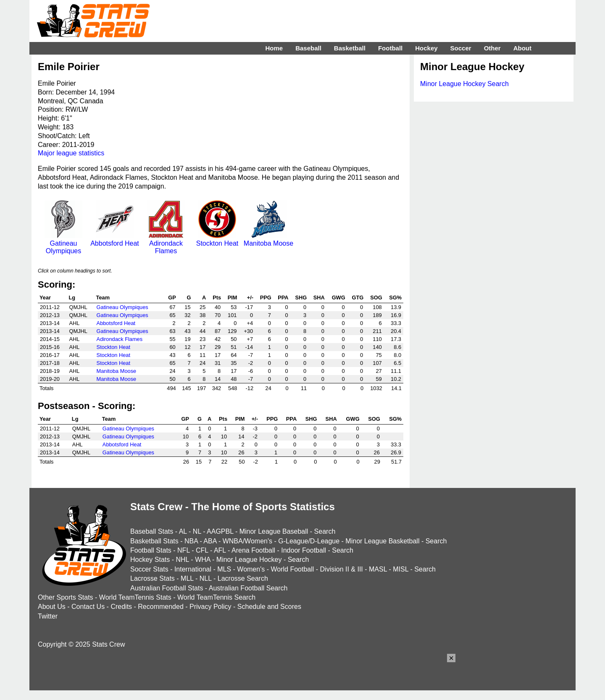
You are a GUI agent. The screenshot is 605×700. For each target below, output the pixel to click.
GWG (339, 298)
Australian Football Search (248, 588)
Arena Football (253, 550)
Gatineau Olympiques (63, 243)
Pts (217, 298)
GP (172, 298)
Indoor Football (304, 550)
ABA (210, 541)
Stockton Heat (217, 240)
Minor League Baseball (274, 531)
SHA (319, 298)
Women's (251, 569)
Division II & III (342, 569)
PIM (233, 298)
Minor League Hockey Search (464, 84)
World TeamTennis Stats (135, 597)
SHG (301, 298)
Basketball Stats (154, 541)
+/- (250, 298)
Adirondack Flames (166, 243)
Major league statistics (71, 153)
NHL (182, 560)
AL (183, 531)
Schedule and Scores (269, 607)
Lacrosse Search (243, 578)
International (193, 569)
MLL (187, 578)
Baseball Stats (152, 531)
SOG (376, 298)
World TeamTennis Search (216, 597)
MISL (401, 569)
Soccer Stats (149, 569)
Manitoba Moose (268, 240)
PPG (266, 298)
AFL (220, 550)
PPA (283, 298)
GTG (358, 298)
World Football (292, 569)
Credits (121, 607)
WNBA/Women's (247, 541)
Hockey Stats (150, 560)
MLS (224, 569)
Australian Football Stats (167, 588)
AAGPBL (220, 531)
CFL (202, 550)
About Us (52, 607)
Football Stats (151, 550)
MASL (378, 569)
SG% (395, 298)
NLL (206, 578)
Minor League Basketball (382, 541)
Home (274, 48)
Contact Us (88, 607)
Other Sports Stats (66, 597)
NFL (184, 550)
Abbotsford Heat (115, 240)
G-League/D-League (309, 541)
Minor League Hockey (249, 560)
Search (325, 531)
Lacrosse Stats (153, 578)
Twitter (48, 616)
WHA (203, 560)
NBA (191, 541)
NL (197, 531)
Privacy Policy (210, 607)
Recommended (161, 607)
